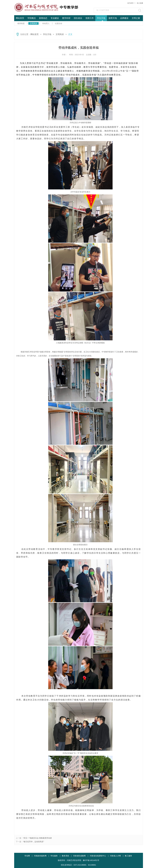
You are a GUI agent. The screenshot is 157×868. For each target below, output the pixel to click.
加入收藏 (140, 3)
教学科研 (66, 18)
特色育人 (46, 23)
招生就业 (78, 18)
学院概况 (32, 18)
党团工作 (90, 18)
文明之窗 (136, 18)
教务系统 (65, 856)
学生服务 (54, 856)
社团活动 (58, 23)
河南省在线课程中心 (98, 856)
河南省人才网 (115, 856)
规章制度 (21, 23)
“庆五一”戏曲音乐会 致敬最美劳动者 (37, 838)
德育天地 (113, 18)
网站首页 (20, 18)
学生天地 (101, 18)
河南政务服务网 (40, 856)
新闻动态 (43, 18)
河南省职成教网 (79, 856)
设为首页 (130, 3)
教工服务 (128, 856)
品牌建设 (124, 18)
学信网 (27, 856)
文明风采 (33, 23)
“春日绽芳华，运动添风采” (34, 842)
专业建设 (55, 18)
